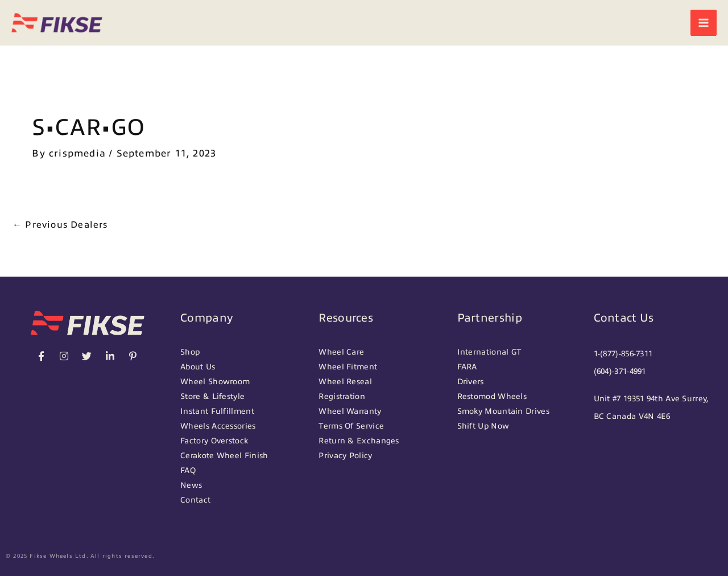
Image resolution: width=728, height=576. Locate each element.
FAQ (188, 470)
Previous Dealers (60, 225)
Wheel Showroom (215, 382)
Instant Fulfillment (217, 411)
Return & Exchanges (359, 441)
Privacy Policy (345, 456)
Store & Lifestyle (212, 396)
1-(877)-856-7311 (623, 354)
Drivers (471, 382)
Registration (342, 396)
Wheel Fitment (348, 367)
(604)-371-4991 (620, 371)
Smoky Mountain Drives (503, 411)
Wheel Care (341, 352)
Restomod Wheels (492, 396)
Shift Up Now (483, 426)
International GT (490, 352)
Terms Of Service (351, 426)
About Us (198, 367)
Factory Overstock (214, 441)
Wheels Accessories (218, 426)
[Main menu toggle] (704, 23)
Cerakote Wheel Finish (224, 456)
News (191, 485)
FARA (467, 367)
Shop (190, 352)
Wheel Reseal (345, 382)
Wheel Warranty (350, 411)
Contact (195, 500)
